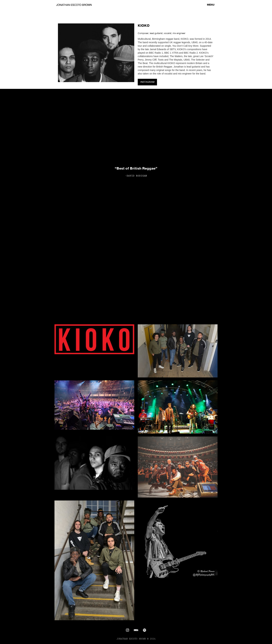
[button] (211, 5)
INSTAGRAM (147, 82)
